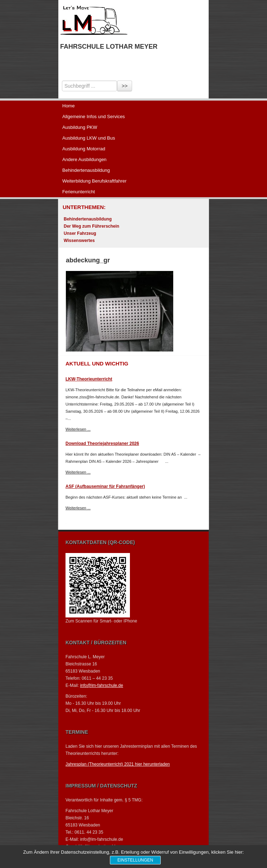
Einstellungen (135, 860)
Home (69, 106)
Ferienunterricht (79, 192)
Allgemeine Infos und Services (94, 117)
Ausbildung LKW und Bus (89, 138)
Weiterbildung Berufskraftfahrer (94, 181)
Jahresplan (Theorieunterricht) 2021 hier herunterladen (118, 764)
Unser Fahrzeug (80, 233)
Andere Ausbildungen (84, 159)
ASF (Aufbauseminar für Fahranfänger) (105, 486)
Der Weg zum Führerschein (91, 226)
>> (125, 86)
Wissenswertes (79, 241)
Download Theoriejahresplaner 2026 (102, 443)
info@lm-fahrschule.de (102, 685)
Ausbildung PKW (80, 127)
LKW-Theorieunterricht (89, 379)
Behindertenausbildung (86, 170)
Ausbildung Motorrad (84, 149)
